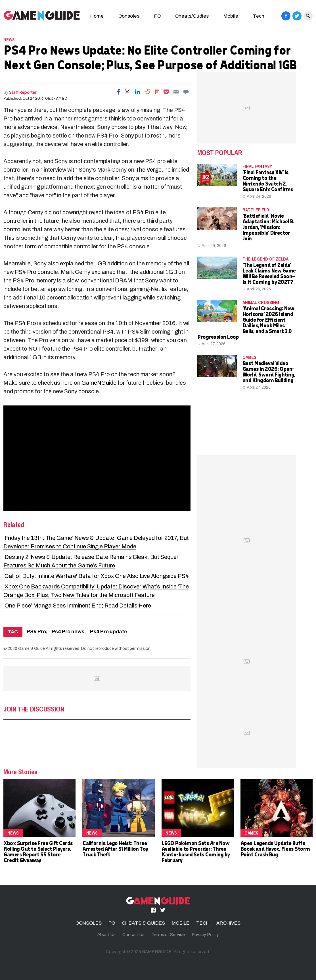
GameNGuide (99, 383)
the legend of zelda (265, 259)
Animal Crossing (261, 302)
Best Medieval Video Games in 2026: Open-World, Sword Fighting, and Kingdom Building (269, 372)
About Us (106, 935)
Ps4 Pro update (109, 632)
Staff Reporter (23, 92)
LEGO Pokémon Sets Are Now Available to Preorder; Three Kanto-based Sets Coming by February (196, 851)
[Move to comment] (186, 92)
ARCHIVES (228, 923)
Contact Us (133, 935)
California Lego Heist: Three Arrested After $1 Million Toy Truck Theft (115, 849)
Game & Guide (32, 648)
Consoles (129, 16)
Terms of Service (168, 935)
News (9, 39)
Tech (259, 16)
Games (249, 357)
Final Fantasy (257, 166)
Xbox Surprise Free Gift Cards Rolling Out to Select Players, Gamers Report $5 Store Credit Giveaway (38, 851)
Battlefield (256, 210)
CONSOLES (89, 923)
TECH (203, 923)
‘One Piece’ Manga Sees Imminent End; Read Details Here (77, 606)
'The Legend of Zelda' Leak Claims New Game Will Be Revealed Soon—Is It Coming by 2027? (269, 273)
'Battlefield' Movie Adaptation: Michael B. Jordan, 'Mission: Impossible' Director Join (268, 227)
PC (157, 16)
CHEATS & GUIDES (143, 923)
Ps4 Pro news (68, 632)
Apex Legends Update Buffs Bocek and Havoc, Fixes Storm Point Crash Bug (275, 849)
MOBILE (181, 923)
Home (97, 16)
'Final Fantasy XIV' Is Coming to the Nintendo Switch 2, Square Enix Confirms (268, 181)
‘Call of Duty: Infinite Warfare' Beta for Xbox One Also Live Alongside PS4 (96, 576)
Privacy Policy (205, 935)
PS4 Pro (36, 632)
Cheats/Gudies (192, 16)
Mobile (231, 16)
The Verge (148, 170)
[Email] (176, 92)
